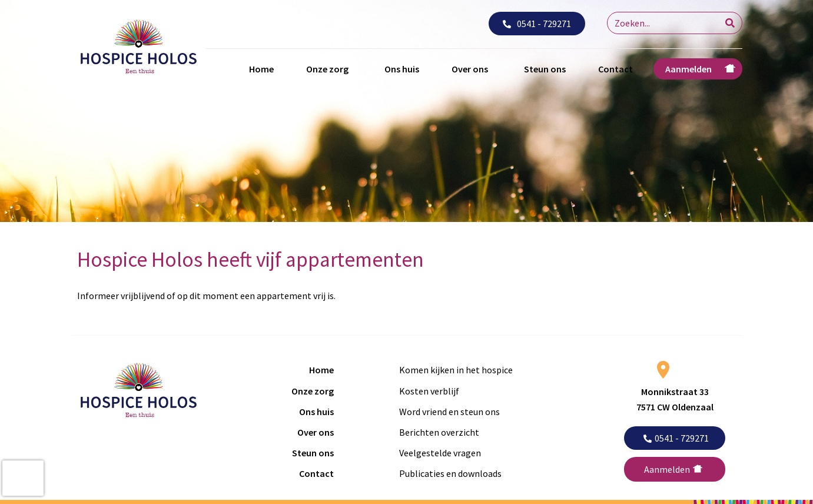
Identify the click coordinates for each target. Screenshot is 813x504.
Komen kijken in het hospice (456, 370)
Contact (615, 69)
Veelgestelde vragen (440, 453)
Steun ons (545, 69)
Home (261, 69)
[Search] (730, 23)
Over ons (470, 69)
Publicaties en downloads (450, 473)
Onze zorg (327, 69)
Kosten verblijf (429, 391)
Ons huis (402, 69)
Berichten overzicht (439, 432)
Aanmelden (688, 69)
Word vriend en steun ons (449, 412)
